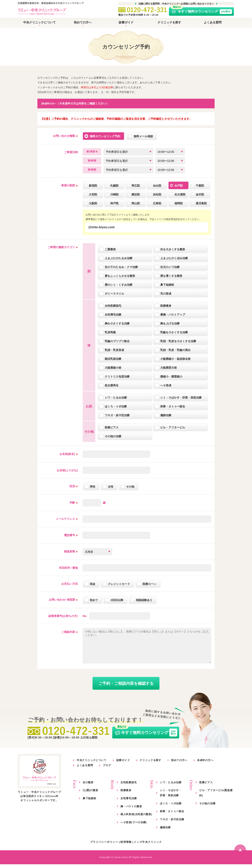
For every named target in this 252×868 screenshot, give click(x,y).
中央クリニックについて (39, 22)
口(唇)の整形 (90, 794)
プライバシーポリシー (104, 846)
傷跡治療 (165, 831)
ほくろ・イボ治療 (171, 807)
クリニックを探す (169, 22)
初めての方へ (83, 22)
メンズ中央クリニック (148, 846)
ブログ (107, 769)
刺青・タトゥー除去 (172, 815)
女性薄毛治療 (129, 802)
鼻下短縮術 (89, 802)
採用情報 (126, 846)
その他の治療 (207, 807)
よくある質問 (213, 22)
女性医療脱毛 (129, 786)
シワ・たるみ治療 (171, 786)
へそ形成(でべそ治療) (134, 826)
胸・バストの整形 (131, 810)
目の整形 (88, 786)
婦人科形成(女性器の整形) (136, 818)
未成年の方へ (205, 764)
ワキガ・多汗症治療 (172, 823)
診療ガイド (126, 22)
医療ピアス (206, 786)
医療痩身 (126, 794)
